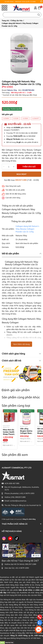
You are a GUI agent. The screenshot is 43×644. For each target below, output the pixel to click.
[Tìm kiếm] (39, 15)
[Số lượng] (9, 167)
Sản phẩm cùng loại (16, 406)
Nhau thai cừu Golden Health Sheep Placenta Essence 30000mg (9, 434)
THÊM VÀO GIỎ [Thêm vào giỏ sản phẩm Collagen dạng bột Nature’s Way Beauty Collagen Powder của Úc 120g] (29, 167)
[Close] (41, 1)
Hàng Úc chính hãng (29, 519)
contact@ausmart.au (18, 501)
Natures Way (12, 90)
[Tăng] (14, 167)
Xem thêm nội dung (21, 344)
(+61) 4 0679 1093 (27, 493)
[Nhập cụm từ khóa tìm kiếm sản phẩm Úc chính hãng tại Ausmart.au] (22, 15)
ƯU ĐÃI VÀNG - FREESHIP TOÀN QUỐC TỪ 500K (20, 2)
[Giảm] (4, 167)
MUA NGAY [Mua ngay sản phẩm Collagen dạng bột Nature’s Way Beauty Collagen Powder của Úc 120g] (21, 174)
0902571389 (21, 180)
